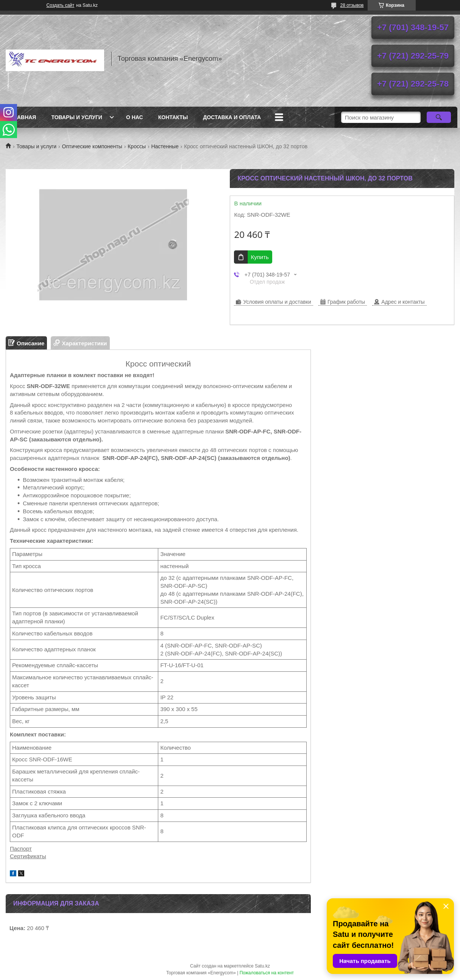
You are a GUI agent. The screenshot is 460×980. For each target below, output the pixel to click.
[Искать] (439, 117)
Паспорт (21, 849)
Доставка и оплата (232, 117)
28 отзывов (352, 5)
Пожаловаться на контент (267, 973)
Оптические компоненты (92, 146)
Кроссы (137, 146)
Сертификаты (28, 856)
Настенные (165, 146)
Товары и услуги (77, 117)
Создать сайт (61, 5)
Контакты (173, 117)
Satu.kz (262, 966)
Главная (23, 117)
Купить (260, 257)
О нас (135, 117)
